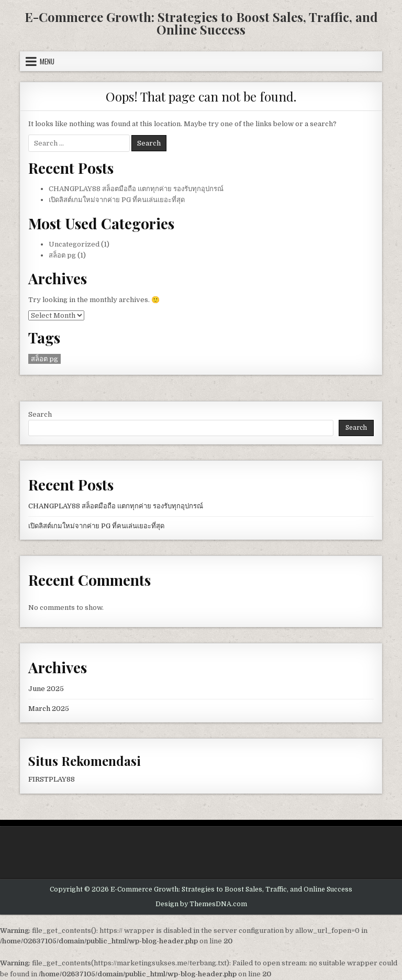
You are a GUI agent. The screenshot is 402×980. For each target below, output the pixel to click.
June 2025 (46, 689)
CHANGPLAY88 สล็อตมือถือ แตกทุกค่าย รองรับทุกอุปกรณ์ (136, 189)
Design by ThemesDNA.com (201, 904)
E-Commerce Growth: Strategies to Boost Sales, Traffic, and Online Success (201, 23)
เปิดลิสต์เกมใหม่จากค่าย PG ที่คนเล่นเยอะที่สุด (117, 200)
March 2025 (49, 709)
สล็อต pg (62, 255)
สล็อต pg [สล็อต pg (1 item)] (44, 359)
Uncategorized (74, 244)
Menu (47, 61)
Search (40, 414)
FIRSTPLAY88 (52, 779)
